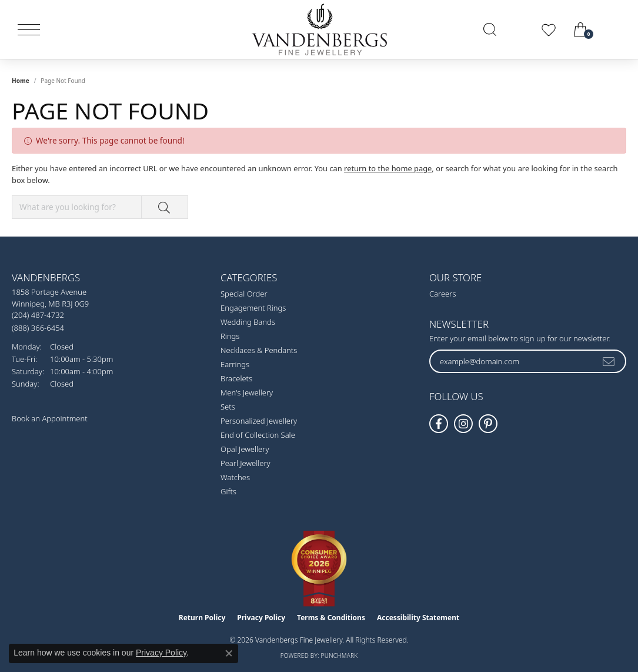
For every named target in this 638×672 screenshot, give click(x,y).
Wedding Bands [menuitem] (248, 322)
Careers (443, 294)
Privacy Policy (261, 618)
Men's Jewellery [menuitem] (247, 392)
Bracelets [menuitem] (236, 378)
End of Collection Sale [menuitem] (258, 435)
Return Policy (202, 618)
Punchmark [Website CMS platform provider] (340, 656)
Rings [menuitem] (230, 336)
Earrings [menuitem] (235, 364)
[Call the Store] (38, 315)
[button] (490, 29)
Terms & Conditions (331, 618)
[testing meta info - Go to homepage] (319, 29)
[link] (616, 29)
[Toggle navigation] (29, 30)
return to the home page (388, 168)
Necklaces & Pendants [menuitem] (259, 350)
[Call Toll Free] (38, 327)
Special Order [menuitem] (244, 294)
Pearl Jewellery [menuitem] (245, 463)
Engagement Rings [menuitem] (253, 308)
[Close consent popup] (229, 653)
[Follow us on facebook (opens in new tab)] (439, 424)
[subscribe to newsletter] (609, 361)
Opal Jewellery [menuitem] (245, 449)
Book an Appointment (50, 418)
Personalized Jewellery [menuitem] (259, 421)
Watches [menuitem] (235, 477)
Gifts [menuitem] (228, 491)
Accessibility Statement (418, 618)
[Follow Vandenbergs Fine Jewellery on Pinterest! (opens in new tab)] (488, 424)
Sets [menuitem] (228, 407)
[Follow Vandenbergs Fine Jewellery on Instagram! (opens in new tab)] (463, 424)
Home (21, 81)
